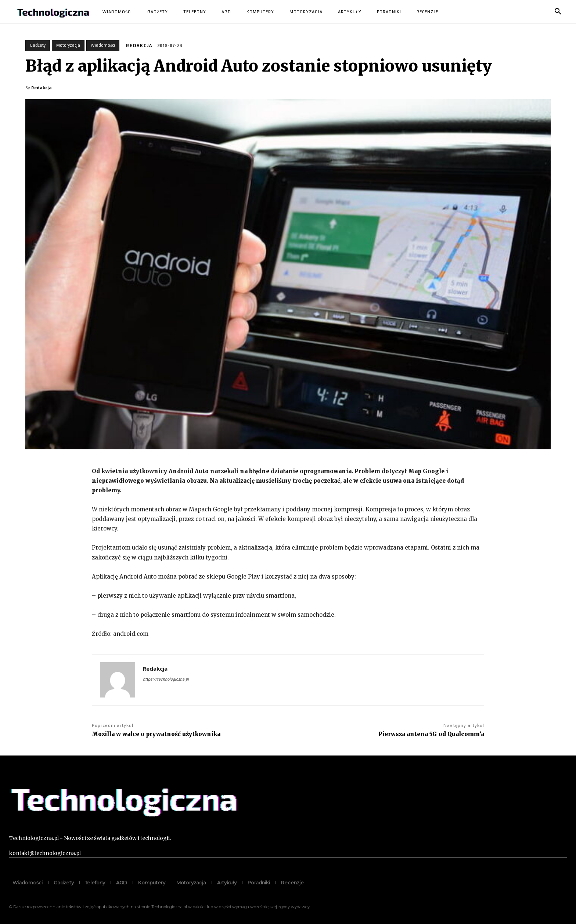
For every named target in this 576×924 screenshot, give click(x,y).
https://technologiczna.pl (166, 679)
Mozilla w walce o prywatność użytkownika (156, 734)
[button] (558, 12)
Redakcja (139, 46)
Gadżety (38, 46)
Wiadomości (103, 46)
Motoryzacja (68, 46)
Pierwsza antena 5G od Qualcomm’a (431, 734)
